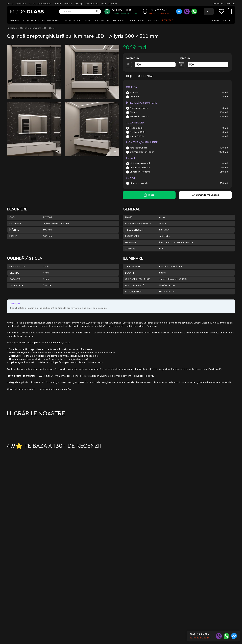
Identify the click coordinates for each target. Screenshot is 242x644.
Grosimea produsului (138, 224)
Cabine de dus (137, 20)
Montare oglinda (139, 183)
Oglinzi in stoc (116, 20)
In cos (151, 195)
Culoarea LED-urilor (138, 279)
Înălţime (14, 230)
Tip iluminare (133, 267)
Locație (130, 273)
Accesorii (153, 20)
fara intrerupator (139, 148)
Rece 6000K (137, 128)
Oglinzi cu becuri (94, 20)
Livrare (58, 4)
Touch (134, 112)
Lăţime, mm (185, 58)
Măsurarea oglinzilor (40, 4)
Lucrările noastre (221, 20)
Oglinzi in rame (51, 20)
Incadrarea (132, 236)
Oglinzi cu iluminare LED (25, 20)
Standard (135, 93)
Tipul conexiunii (135, 230)
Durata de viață (135, 286)
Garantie (131, 243)
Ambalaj (130, 249)
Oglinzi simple (72, 20)
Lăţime (13, 236)
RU (209, 12)
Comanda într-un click (205, 195)
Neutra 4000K (138, 132)
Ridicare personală (140, 163)
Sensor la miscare (140, 117)
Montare (68, 4)
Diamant (135, 97)
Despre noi (218, 4)
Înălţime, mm (133, 58)
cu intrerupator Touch (142, 152)
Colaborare (92, 4)
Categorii (15, 224)
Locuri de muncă (109, 4)
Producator (17, 267)
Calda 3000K (137, 136)
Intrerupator (133, 292)
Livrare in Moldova (140, 172)
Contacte (231, 4)
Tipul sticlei (17, 286)
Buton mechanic (139, 108)
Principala (12, 28)
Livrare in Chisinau (140, 168)
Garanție (79, 4)
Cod (12, 217)
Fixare (129, 217)
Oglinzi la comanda (17, 4)
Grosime (14, 273)
